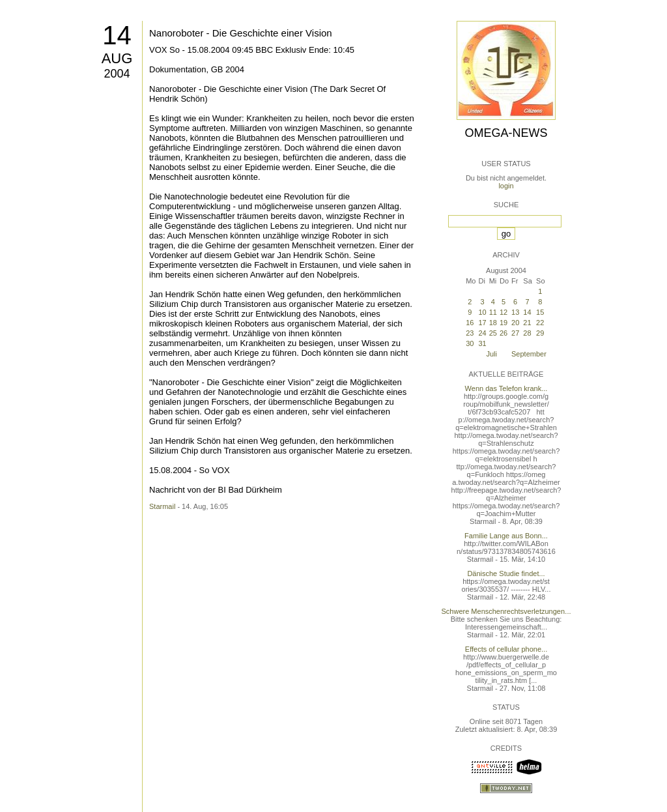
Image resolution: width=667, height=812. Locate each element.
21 (527, 323)
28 (527, 333)
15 (540, 312)
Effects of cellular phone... (506, 649)
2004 (117, 74)
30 (470, 343)
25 (493, 333)
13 (515, 312)
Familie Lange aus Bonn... (506, 536)
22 (540, 323)
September (529, 354)
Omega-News (506, 133)
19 (504, 323)
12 (504, 312)
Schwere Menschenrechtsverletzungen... (506, 611)
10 (482, 312)
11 (493, 312)
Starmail (162, 506)
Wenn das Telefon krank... (506, 388)
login (506, 186)
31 (482, 343)
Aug (117, 58)
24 (482, 333)
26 (504, 333)
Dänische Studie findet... (506, 573)
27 (515, 333)
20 (515, 323)
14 (117, 35)
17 (482, 323)
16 (470, 323)
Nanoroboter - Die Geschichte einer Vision (241, 33)
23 (470, 333)
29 (540, 333)
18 (493, 323)
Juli (491, 354)
